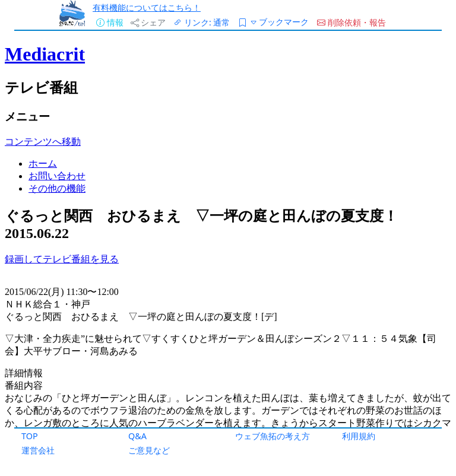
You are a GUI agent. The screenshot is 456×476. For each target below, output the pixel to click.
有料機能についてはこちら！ (147, 7)
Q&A (137, 436)
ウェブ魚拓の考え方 (273, 436)
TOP (30, 436)
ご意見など (149, 450)
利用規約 (359, 436)
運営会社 (38, 450)
